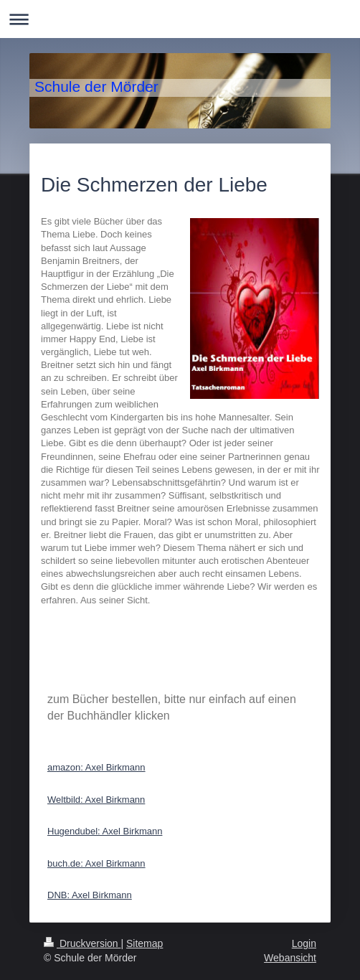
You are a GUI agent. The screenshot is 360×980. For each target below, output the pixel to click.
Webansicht (290, 958)
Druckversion (82, 943)
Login (304, 943)
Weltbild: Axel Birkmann (96, 800)
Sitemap (145, 943)
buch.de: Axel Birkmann (96, 863)
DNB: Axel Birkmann (90, 895)
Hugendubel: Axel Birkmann (105, 831)
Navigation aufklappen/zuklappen (180, 19)
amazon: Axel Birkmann (96, 767)
